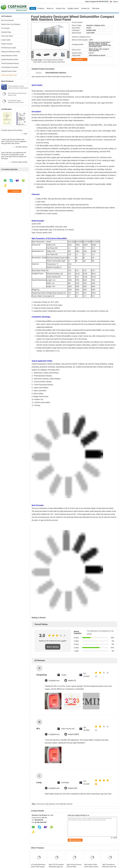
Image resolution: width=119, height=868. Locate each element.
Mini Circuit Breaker (8, 20)
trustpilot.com (54, 681)
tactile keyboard (50, 804)
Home (33, 8)
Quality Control (73, 8)
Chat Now (95, 8)
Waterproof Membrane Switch (11, 52)
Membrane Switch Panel (9, 75)
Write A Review (53, 647)
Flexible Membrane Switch (10, 60)
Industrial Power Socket (9, 71)
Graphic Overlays (7, 44)
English (116, 2)
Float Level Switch (7, 36)
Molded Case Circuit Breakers (11, 24)
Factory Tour (61, 8)
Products (41, 8)
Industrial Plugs (6, 32)
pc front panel (40, 804)
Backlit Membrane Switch (9, 56)
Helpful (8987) (74, 734)
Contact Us (85, 8)
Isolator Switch (6, 40)
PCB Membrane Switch (9, 48)
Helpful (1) (72, 681)
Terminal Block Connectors (10, 67)
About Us (50, 8)
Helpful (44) (73, 788)
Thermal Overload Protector (10, 63)
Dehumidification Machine (64, 804)
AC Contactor (6, 28)
